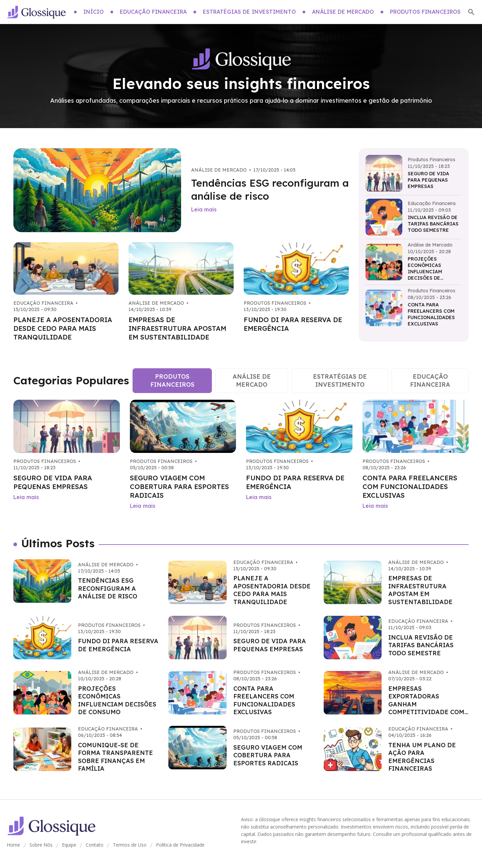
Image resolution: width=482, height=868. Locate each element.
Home (13, 845)
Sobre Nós (41, 845)
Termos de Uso (130, 845)
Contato (95, 845)
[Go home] (36, 12)
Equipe (69, 845)
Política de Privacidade (180, 845)
